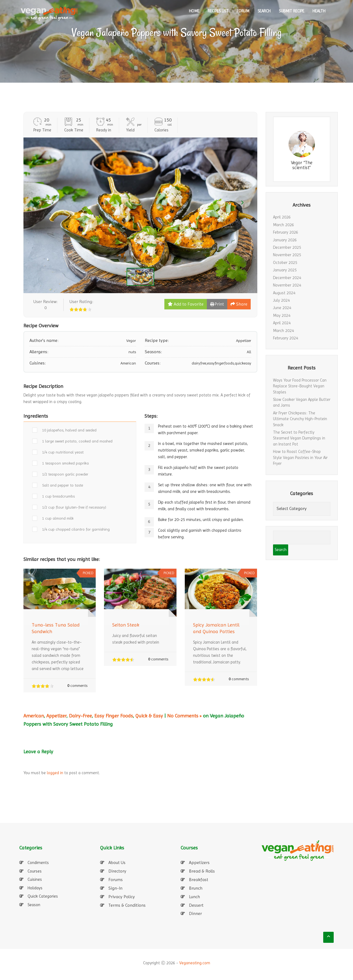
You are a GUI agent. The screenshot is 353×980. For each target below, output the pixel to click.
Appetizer (56, 716)
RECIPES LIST (218, 11)
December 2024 (287, 278)
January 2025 (285, 270)
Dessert (196, 905)
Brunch (196, 888)
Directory (117, 871)
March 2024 (284, 331)
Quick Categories (43, 896)
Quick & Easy (149, 716)
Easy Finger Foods (114, 716)
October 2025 (285, 263)
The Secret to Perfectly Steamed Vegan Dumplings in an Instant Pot (299, 438)
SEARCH (264, 11)
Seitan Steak (126, 625)
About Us (117, 862)
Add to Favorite (186, 304)
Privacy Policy (122, 897)
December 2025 (287, 247)
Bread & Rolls (202, 871)
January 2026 (285, 240)
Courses (35, 871)
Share (239, 304)
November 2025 (287, 255)
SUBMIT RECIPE (292, 11)
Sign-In (115, 888)
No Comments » (184, 716)
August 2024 (284, 293)
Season (34, 905)
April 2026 (282, 217)
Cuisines (35, 879)
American (34, 716)
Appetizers (199, 862)
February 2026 (286, 232)
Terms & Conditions (127, 905)
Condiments (38, 863)
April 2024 (282, 323)
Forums (116, 880)
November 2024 (287, 285)
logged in (55, 773)
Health (319, 11)
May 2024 (282, 315)
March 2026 (284, 225)
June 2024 (282, 308)
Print (217, 304)
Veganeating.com (195, 963)
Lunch (194, 897)
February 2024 (286, 338)
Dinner (195, 913)
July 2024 (281, 300)
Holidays (35, 888)
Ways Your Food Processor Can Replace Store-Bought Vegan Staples (300, 386)
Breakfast (199, 880)
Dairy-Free (80, 716)
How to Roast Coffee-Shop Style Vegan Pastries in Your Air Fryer (300, 457)
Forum (243, 11)
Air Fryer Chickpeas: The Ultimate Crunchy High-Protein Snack (300, 419)
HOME (194, 11)
